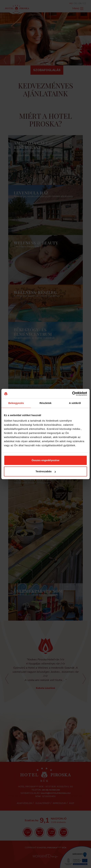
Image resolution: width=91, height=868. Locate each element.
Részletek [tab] (45, 403)
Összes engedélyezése (46, 460)
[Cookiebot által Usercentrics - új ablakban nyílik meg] (72, 394)
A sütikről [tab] (75, 403)
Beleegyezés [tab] (16, 403)
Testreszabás (46, 471)
